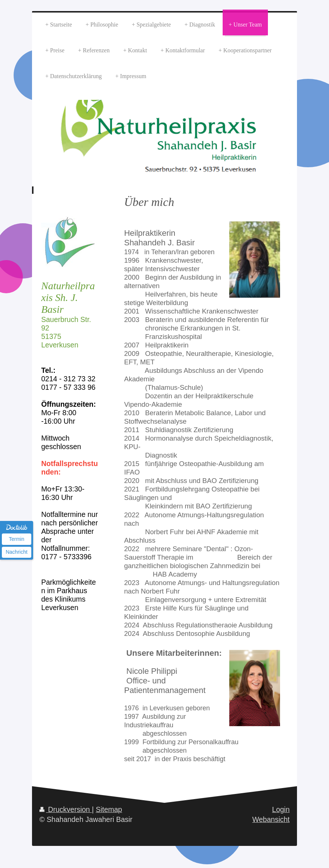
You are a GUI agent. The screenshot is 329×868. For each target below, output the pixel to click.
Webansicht (271, 819)
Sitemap (109, 809)
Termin (17, 539)
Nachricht (16, 552)
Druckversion (66, 809)
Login (281, 809)
